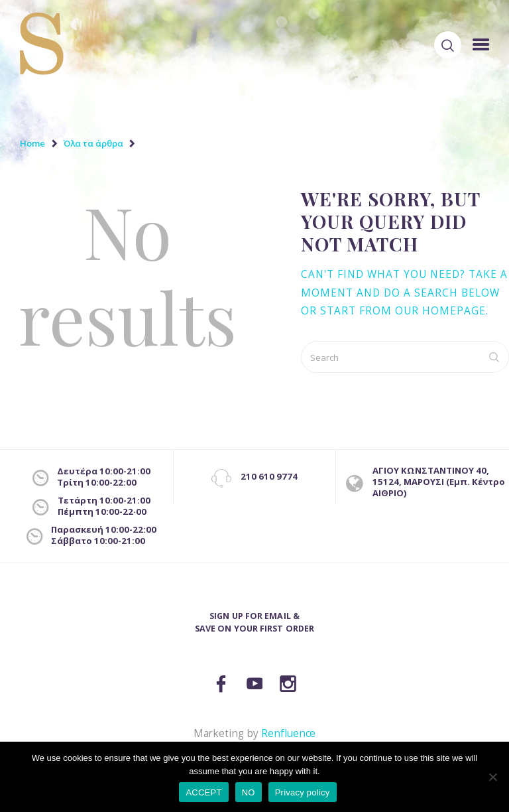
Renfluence (289, 733)
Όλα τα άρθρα (93, 143)
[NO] (492, 777)
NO (249, 792)
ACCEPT (203, 792)
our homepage (440, 311)
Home (32, 143)
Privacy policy (303, 792)
